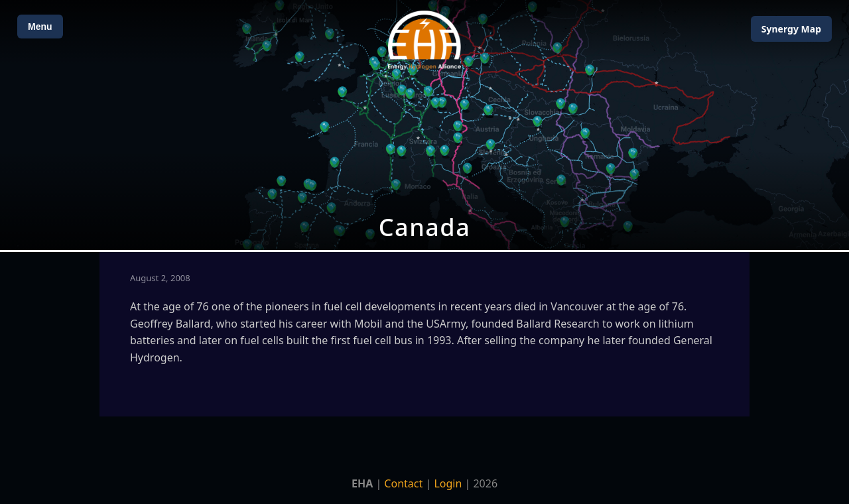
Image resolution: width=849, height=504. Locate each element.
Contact (403, 483)
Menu (40, 27)
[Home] (424, 40)
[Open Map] (424, 125)
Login (448, 483)
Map (791, 29)
